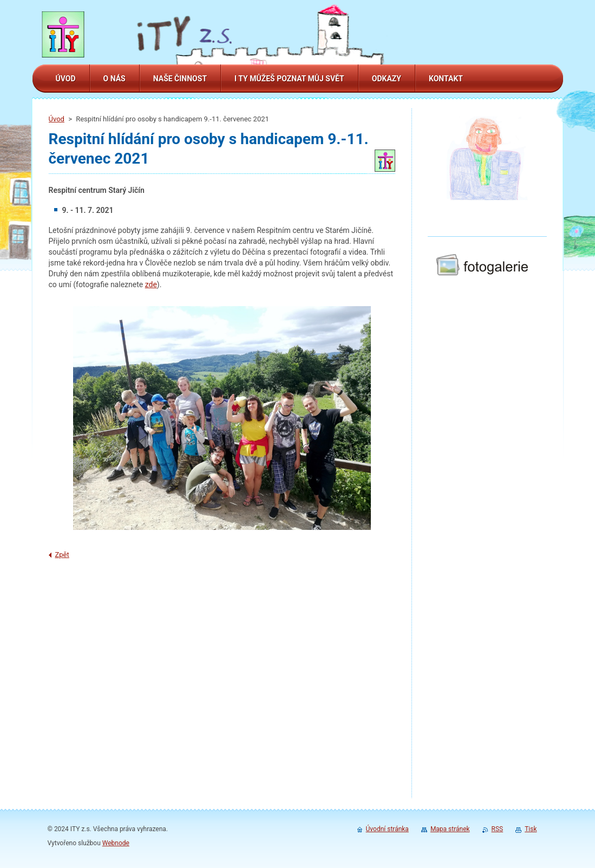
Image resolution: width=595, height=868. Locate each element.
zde (151, 284)
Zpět (62, 555)
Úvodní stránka (387, 829)
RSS (498, 829)
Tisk (531, 829)
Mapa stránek (450, 829)
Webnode (116, 843)
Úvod (57, 119)
